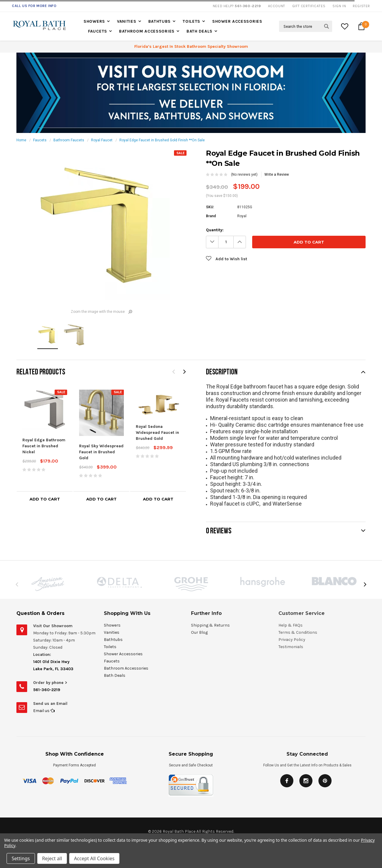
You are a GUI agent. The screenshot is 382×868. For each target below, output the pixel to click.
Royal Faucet (102, 140)
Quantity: (215, 230)
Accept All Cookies (94, 858)
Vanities (127, 21)
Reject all (52, 858)
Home (21, 140)
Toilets (191, 21)
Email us (44, 711)
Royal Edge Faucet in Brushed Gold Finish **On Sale (162, 140)
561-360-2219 (47, 690)
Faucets (98, 31)
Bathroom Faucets (69, 140)
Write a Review (277, 174)
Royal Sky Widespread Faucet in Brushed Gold (101, 452)
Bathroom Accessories (147, 31)
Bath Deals (200, 31)
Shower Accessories (237, 21)
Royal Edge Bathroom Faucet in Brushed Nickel (44, 446)
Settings (21, 858)
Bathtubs (160, 21)
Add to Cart (45, 499)
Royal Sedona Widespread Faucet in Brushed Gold (157, 433)
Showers (94, 21)
